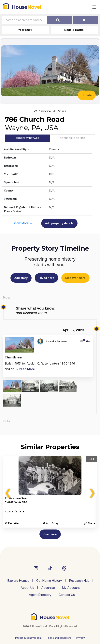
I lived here (46, 278)
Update (87, 95)
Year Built (25, 30)
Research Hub (79, 581)
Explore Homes (18, 581)
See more (50, 534)
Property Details (27, 138)
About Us (27, 588)
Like (87, 341)
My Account (71, 588)
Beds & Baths (74, 30)
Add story (21, 278)
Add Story (52, 523)
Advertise (48, 588)
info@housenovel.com (28, 638)
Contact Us (67, 595)
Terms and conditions (59, 638)
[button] (59, 111)
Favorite (45, 111)
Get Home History (49, 581)
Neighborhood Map (72, 138)
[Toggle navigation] (94, 7)
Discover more (75, 278)
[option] (50, 492)
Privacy (81, 638)
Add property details (59, 223)
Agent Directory (40, 595)
